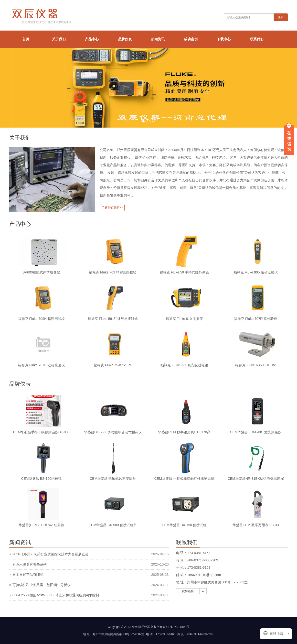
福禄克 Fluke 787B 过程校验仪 (41, 365)
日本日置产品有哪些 (28, 575)
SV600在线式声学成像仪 (41, 272)
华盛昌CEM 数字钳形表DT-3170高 (184, 432)
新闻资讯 (158, 39)
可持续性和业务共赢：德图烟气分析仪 (42, 585)
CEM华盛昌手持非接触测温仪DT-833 (41, 432)
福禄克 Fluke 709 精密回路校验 (113, 272)
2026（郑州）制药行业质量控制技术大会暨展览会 (50, 554)
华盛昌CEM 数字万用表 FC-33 (256, 525)
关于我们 (59, 39)
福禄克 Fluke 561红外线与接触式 (113, 319)
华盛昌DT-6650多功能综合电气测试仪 (113, 432)
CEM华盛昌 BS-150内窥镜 (41, 479)
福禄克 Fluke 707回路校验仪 (256, 319)
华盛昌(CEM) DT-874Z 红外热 (41, 525)
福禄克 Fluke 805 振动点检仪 (256, 272)
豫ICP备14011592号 (176, 627)
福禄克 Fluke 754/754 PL (113, 365)
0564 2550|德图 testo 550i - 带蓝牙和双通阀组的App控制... (57, 595)
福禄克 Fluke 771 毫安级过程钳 (184, 365)
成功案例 (191, 39)
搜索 (281, 17)
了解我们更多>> (112, 207)
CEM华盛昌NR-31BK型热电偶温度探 (256, 479)
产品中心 (92, 39)
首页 (26, 39)
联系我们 (257, 39)
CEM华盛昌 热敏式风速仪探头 (113, 479)
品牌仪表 (125, 39)
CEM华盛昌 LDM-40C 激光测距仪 (256, 432)
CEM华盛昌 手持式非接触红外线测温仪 (184, 479)
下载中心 (224, 39)
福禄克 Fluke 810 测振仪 (184, 319)
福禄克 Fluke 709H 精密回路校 (41, 319)
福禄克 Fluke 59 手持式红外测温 (184, 272)
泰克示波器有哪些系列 (30, 564)
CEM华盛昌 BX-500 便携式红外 (113, 525)
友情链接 (188, 591)
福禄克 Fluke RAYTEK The (256, 365)
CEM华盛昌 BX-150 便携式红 (184, 525)
